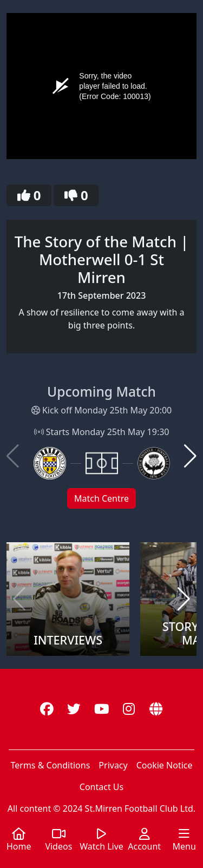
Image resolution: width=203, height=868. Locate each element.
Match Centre (101, 498)
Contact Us (101, 787)
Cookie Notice (165, 765)
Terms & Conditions (50, 765)
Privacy (113, 765)
